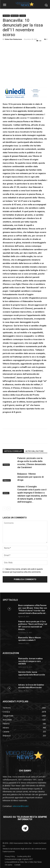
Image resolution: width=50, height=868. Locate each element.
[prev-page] (4, 508)
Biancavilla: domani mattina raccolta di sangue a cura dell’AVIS (30, 661)
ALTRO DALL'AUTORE (35, 451)
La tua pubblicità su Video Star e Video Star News (23, 862)
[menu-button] (5, 5)
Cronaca (23, 16)
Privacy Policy (10, 856)
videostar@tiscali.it (21, 806)
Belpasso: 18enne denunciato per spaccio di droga (30, 477)
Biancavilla (15, 16)
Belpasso (7, 480)
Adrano (6, 493)
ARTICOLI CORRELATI (13, 451)
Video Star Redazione (13, 39)
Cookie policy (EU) (24, 856)
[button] (46, 5)
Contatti (17, 865)
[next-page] (9, 508)
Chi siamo (9, 865)
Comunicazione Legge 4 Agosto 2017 (19, 859)
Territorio (6, 16)
